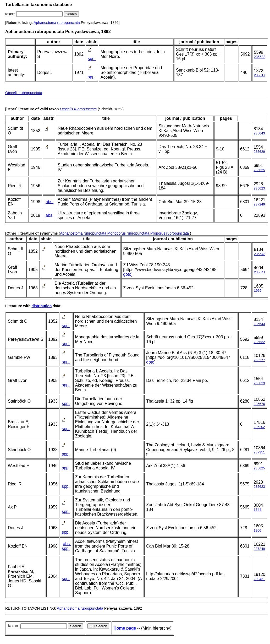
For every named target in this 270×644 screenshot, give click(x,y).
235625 (259, 170)
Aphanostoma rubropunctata (83, 233)
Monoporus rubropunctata (128, 233)
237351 (259, 452)
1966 (258, 291)
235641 (260, 272)
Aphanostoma (45, 23)
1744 (257, 510)
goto (127, 274)
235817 (260, 75)
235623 (259, 188)
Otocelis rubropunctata (24, 93)
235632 (260, 57)
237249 (259, 204)
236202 (259, 427)
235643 (259, 133)
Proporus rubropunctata (170, 233)
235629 (259, 152)
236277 (259, 360)
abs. (49, 202)
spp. (92, 59)
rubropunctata (68, 23)
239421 (259, 579)
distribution (42, 306)
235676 (259, 404)
